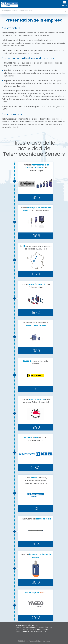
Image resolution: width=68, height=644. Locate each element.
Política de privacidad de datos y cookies (33, 629)
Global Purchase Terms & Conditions (31, 631)
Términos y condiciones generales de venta (34, 627)
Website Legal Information (27, 625)
